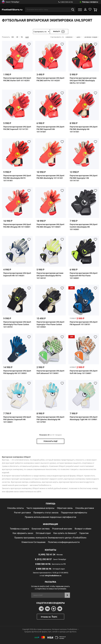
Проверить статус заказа (46, 513)
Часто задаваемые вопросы (40, 508)
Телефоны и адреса (19, 529)
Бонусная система (41, 529)
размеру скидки (92, 37)
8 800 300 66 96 (44, 569)
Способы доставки (85, 508)
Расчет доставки (22, 513)
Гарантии (84, 533)
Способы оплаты (16, 508)
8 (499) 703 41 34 (47, 555)
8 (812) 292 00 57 (43, 559)
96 (22, 37)
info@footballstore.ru (53, 576)
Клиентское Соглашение (33, 542)
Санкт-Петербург (11, 2)
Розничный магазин (62, 529)
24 (13, 37)
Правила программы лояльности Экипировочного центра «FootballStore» (50, 538)
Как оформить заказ (23, 533)
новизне (70, 37)
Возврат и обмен (83, 529)
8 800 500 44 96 (66, 2)
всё (27, 37)
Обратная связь (65, 508)
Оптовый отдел (43, 533)
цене (79, 37)
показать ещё (50, 441)
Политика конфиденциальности (64, 542)
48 (17, 37)
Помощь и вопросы (90, 2)
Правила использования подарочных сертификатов (50, 517)
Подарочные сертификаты (74, 513)
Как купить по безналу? (65, 533)
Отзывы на (52, 617)
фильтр (59, 32)
